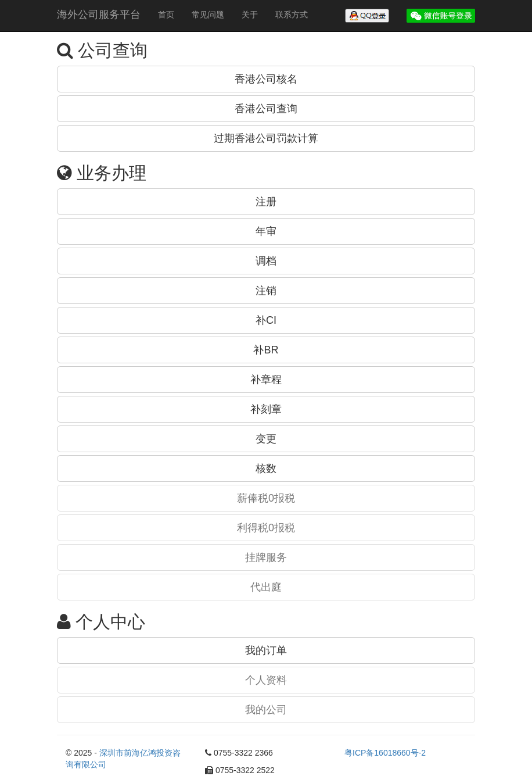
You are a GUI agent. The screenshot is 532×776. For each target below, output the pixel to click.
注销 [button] (266, 291)
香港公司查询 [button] (266, 109)
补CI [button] (266, 320)
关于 (250, 15)
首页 (166, 15)
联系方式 (292, 15)
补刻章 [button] (266, 409)
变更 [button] (266, 439)
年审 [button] (266, 231)
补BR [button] (266, 350)
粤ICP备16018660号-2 (385, 753)
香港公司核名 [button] (266, 79)
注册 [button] (266, 202)
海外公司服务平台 (99, 15)
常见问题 (208, 15)
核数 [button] (266, 469)
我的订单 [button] (266, 650)
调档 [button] (266, 261)
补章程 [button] (266, 380)
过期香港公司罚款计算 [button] (266, 138)
